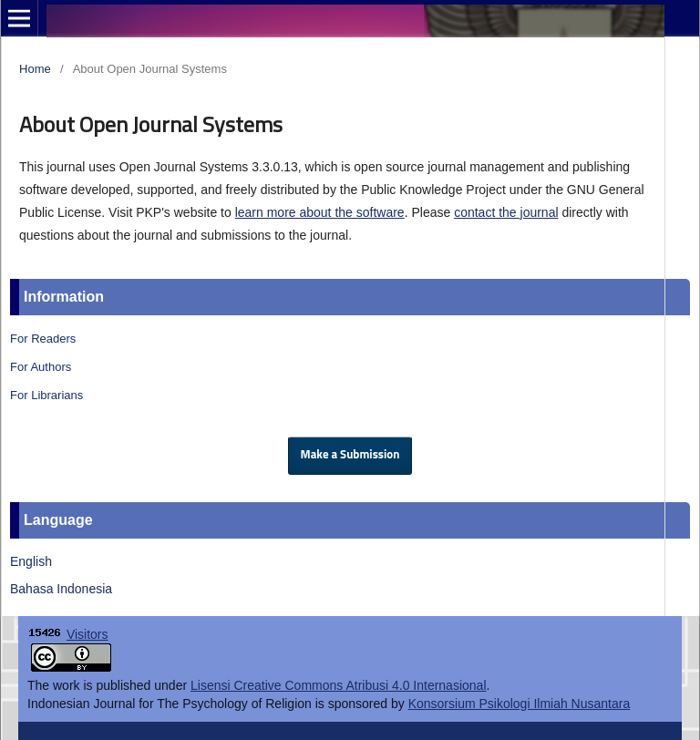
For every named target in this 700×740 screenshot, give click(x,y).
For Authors (41, 367)
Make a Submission (350, 455)
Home (35, 69)
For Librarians (46, 395)
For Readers (43, 339)
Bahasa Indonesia (61, 589)
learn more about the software (320, 212)
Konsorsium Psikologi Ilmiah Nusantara (520, 704)
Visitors (87, 634)
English (31, 561)
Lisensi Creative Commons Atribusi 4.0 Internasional (339, 685)
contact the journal (506, 212)
